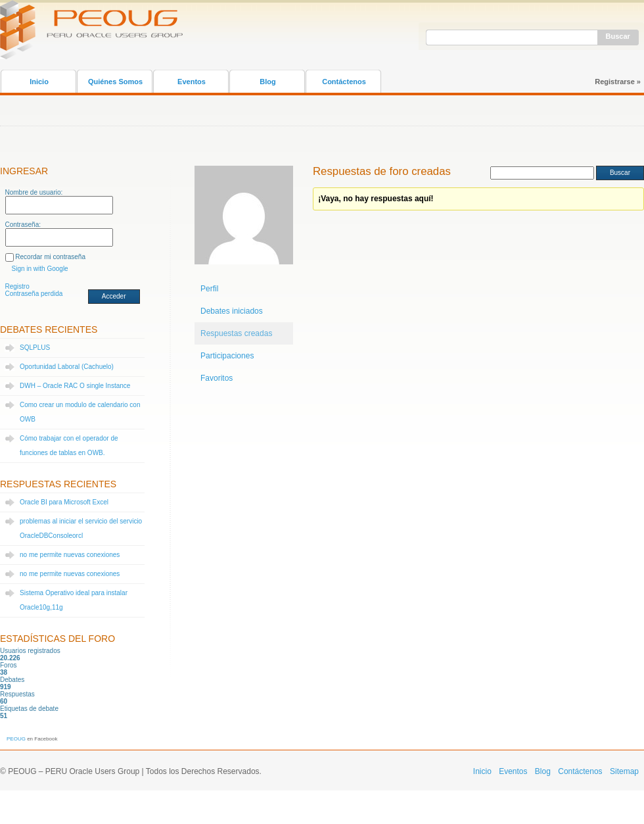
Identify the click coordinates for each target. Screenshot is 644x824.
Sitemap (624, 771)
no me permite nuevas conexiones (70, 555)
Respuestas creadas (236, 333)
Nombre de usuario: (34, 192)
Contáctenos (344, 82)
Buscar (618, 36)
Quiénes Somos (115, 82)
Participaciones (227, 356)
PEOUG (16, 739)
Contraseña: (23, 225)
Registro (17, 286)
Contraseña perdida (34, 294)
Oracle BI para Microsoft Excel (64, 502)
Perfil (209, 289)
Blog (267, 82)
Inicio (39, 82)
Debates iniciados (232, 311)
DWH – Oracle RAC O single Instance (75, 386)
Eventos (192, 82)
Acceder (114, 296)
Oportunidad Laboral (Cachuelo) (67, 367)
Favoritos (217, 378)
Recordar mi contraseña (50, 257)
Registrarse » (618, 82)
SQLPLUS (35, 348)
